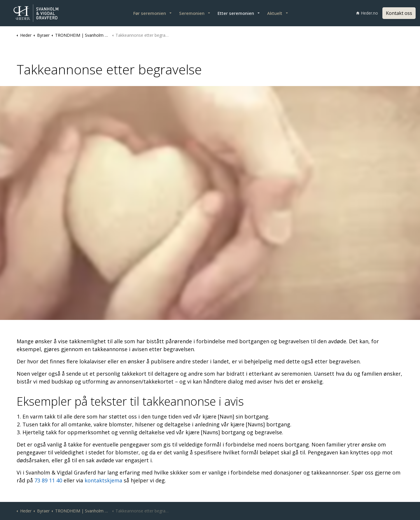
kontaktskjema (103, 480)
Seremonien (192, 13)
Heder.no (367, 13)
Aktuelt (275, 13)
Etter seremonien (236, 13)
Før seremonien (150, 13)
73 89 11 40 (49, 480)
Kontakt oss (399, 13)
